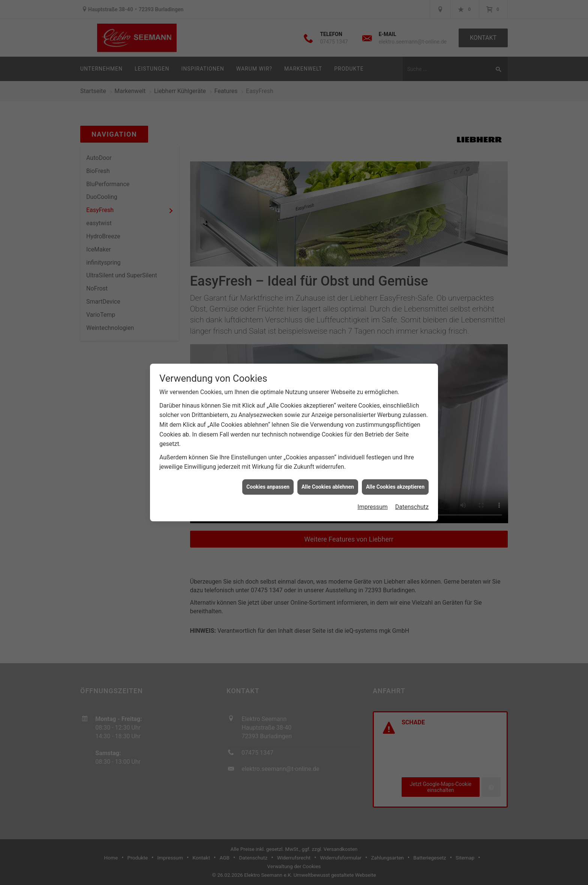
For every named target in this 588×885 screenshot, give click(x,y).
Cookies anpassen (268, 475)
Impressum (373, 495)
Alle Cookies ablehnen (328, 475)
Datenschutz (412, 495)
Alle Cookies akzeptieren (395, 475)
